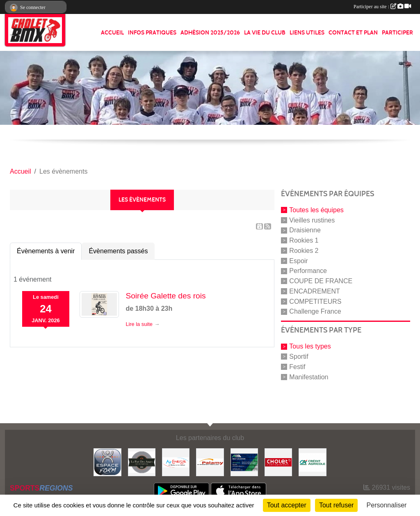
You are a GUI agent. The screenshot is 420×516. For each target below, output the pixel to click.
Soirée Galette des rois (165, 296)
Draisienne (305, 230)
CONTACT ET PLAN (353, 33)
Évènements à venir (46, 251)
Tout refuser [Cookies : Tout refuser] (336, 505)
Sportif (299, 357)
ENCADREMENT (315, 291)
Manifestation (309, 377)
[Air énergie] (176, 462)
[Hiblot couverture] (244, 462)
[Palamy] (210, 462)
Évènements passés (118, 251)
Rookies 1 (304, 240)
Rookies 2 (304, 251)
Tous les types (310, 346)
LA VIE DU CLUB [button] (265, 33)
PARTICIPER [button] (397, 33)
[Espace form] (107, 462)
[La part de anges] (142, 462)
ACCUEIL (112, 33)
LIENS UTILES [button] (307, 33)
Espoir (298, 260)
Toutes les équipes (316, 210)
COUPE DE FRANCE (321, 281)
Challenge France (315, 311)
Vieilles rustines (312, 220)
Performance (308, 271)
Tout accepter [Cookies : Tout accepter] (287, 505)
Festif (297, 367)
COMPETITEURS (315, 301)
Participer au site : (382, 7)
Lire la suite (139, 324)
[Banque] (312, 462)
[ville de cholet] (278, 462)
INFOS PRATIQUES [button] (152, 33)
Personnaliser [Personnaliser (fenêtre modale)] (387, 505)
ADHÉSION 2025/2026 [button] (210, 33)
